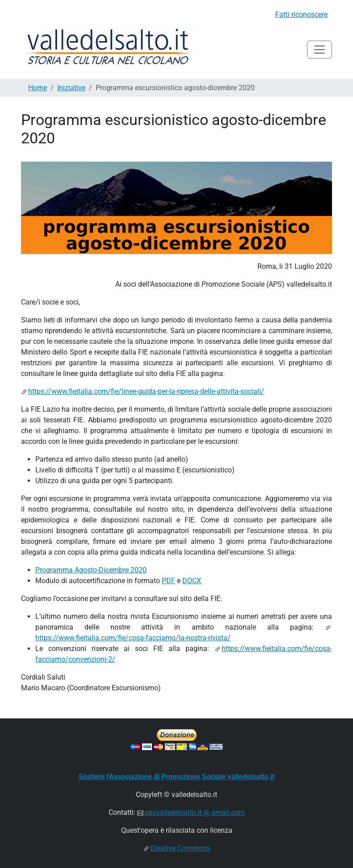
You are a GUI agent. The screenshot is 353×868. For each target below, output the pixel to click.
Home (38, 88)
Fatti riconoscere (301, 15)
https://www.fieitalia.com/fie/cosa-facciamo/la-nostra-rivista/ (133, 638)
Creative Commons (180, 848)
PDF (168, 581)
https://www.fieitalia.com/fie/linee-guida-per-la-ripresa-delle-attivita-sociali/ (146, 391)
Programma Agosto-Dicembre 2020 (91, 570)
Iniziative (71, 88)
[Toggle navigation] (319, 50)
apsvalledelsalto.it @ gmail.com (195, 812)
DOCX (192, 581)
